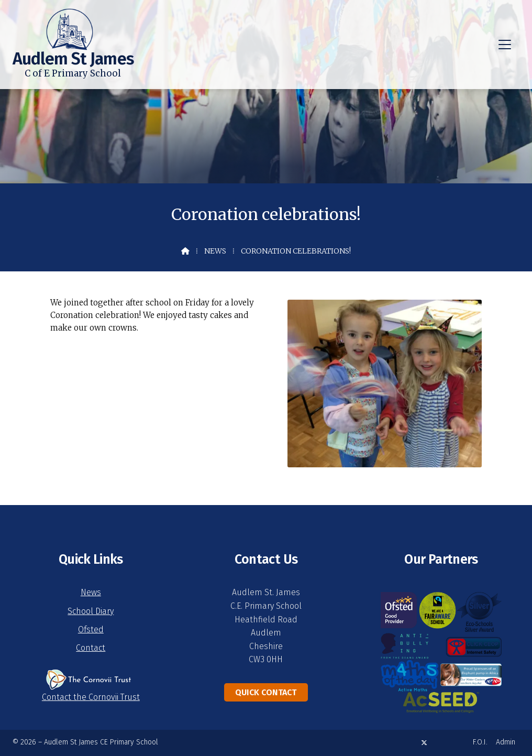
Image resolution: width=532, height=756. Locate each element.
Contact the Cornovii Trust (91, 697)
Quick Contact (266, 692)
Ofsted (91, 629)
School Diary (91, 611)
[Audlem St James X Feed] (424, 743)
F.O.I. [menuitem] (480, 742)
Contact (91, 648)
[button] (505, 45)
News (215, 251)
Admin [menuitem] (506, 742)
